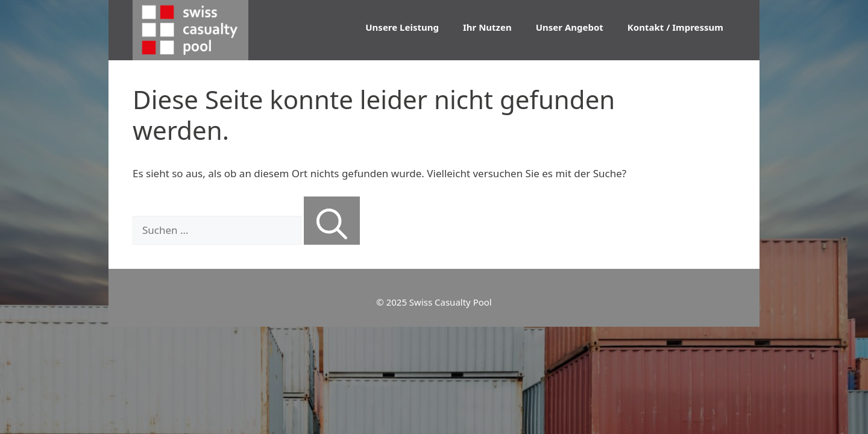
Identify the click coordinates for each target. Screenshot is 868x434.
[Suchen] (332, 221)
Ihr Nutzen (487, 27)
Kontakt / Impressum (675, 27)
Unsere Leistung (402, 27)
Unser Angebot (570, 27)
